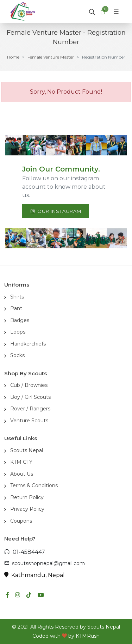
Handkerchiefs (28, 344)
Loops (18, 332)
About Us (22, 474)
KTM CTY (21, 462)
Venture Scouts (29, 421)
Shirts (17, 297)
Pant (16, 308)
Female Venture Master (51, 57)
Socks (17, 355)
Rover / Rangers (30, 409)
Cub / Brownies (29, 385)
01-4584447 (25, 552)
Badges (20, 320)
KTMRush (88, 636)
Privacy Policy (27, 509)
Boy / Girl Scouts (30, 397)
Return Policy (27, 497)
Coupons (21, 521)
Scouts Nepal (27, 450)
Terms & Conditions (34, 485)
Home (13, 57)
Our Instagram (56, 211)
